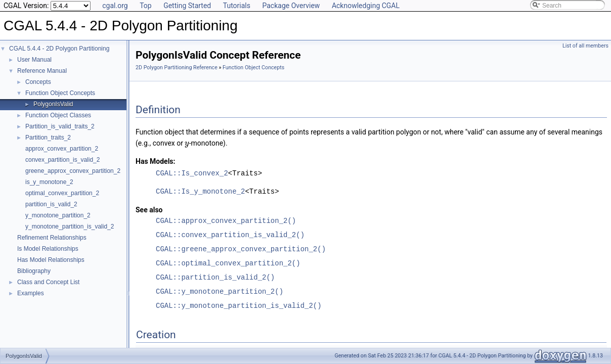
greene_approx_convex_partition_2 (73, 171)
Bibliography (34, 271)
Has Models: (156, 161)
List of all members (585, 46)
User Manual (34, 60)
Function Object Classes (58, 115)
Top (146, 6)
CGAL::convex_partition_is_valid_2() (230, 235)
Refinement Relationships (52, 238)
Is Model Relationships (48, 249)
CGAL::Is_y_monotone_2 (200, 191)
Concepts (38, 82)
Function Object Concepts (60, 93)
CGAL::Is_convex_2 (192, 173)
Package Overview (291, 6)
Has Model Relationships (51, 260)
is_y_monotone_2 (49, 182)
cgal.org (115, 6)
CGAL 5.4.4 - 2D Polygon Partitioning (59, 49)
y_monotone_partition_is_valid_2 (70, 226)
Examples (31, 293)
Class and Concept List (48, 282)
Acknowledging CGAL (366, 6)
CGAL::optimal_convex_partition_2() (228, 263)
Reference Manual (42, 71)
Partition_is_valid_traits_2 (60, 126)
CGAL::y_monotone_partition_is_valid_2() (239, 306)
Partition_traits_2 (48, 138)
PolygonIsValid (53, 104)
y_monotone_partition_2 (58, 215)
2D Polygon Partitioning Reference (177, 67)
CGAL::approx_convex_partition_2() (226, 221)
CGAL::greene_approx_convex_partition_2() (241, 249)
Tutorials (237, 6)
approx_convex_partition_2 (62, 149)
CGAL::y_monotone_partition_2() (220, 291)
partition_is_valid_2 (51, 204)
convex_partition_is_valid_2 (62, 160)
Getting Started (187, 6)
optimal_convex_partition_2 (62, 193)
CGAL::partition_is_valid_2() (215, 277)
